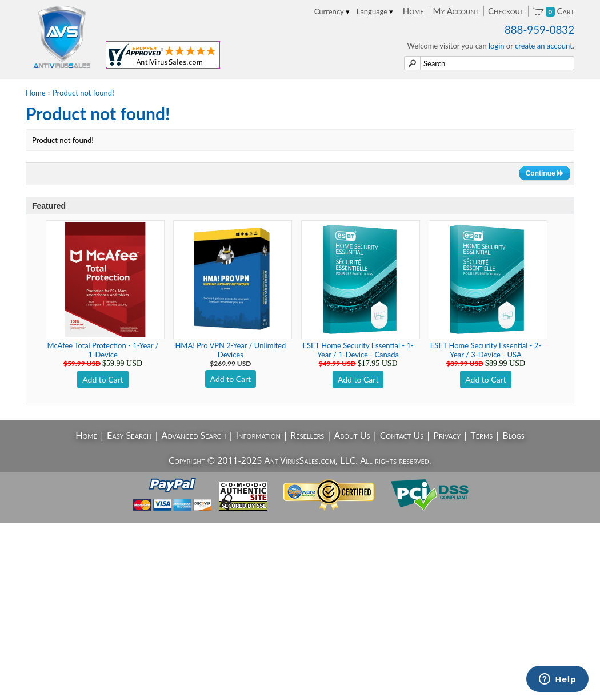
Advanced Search (194, 435)
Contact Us (402, 435)
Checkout (506, 11)
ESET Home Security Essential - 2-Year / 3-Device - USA (486, 350)
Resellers (307, 435)
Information (258, 435)
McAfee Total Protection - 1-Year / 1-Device (103, 350)
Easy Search (129, 435)
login (497, 46)
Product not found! (83, 93)
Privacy (447, 435)
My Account (456, 11)
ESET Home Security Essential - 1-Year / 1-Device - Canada (358, 350)
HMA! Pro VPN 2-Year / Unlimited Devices (230, 350)
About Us (352, 435)
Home (413, 11)
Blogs (513, 435)
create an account (544, 46)
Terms (481, 435)
